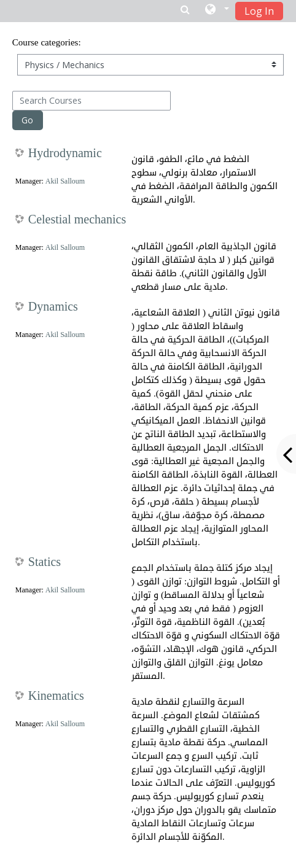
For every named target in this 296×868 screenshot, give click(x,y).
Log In (259, 11)
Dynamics (53, 307)
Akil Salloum (65, 181)
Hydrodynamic (65, 153)
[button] (217, 10)
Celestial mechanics (77, 220)
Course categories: (47, 42)
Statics (45, 562)
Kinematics (56, 696)
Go (27, 120)
